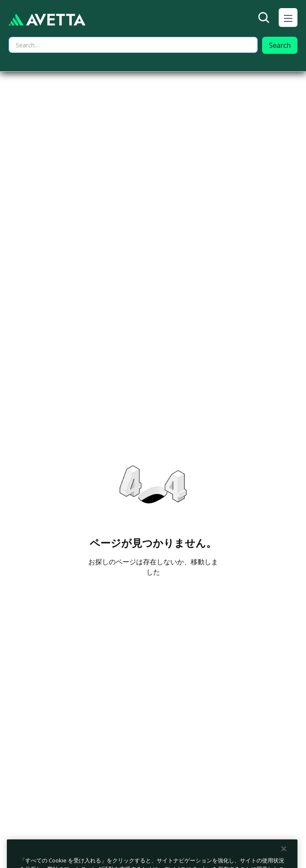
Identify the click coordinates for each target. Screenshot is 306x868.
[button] (288, 18)
